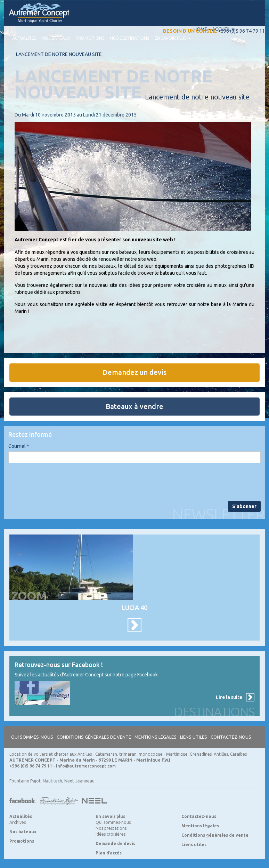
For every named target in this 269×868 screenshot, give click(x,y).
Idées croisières (111, 834)
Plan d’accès (109, 853)
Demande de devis (115, 843)
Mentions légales (156, 737)
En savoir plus (173, 38)
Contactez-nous (231, 737)
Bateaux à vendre (134, 406)
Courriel (19, 446)
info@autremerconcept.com (86, 766)
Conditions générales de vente (94, 737)
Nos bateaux (56, 38)
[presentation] (61, 482)
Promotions (90, 38)
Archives (18, 822)
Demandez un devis (134, 372)
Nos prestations (111, 828)
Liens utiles (194, 737)
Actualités (24, 38)
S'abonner (244, 506)
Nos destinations (129, 38)
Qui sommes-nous (32, 737)
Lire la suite (229, 697)
